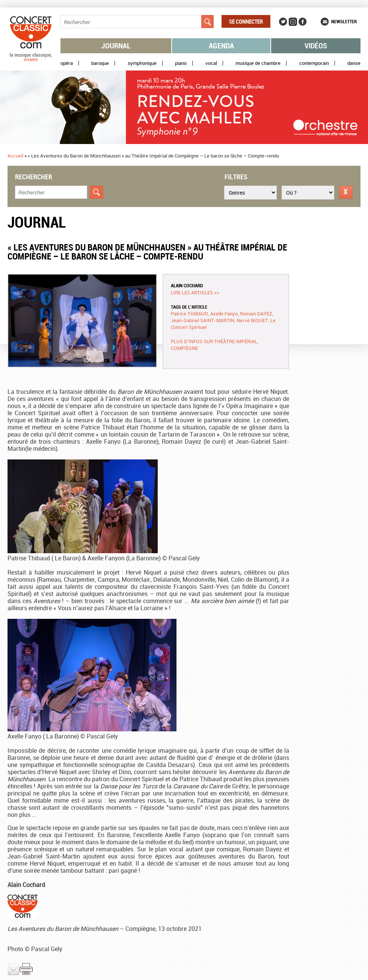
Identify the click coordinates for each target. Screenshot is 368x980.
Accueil (15, 156)
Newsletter (344, 21)
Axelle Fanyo (224, 314)
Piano (181, 63)
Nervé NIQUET (252, 320)
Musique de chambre (258, 63)
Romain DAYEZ (256, 314)
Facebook (303, 22)
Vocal (211, 63)
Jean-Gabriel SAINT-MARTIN (203, 320)
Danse (354, 63)
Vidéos (316, 46)
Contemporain (314, 63)
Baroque (100, 63)
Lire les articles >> (195, 293)
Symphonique (142, 63)
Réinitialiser (346, 192)
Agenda (221, 46)
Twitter (283, 22)
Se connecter (246, 21)
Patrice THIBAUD (189, 314)
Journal (116, 46)
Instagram (293, 22)
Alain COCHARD (187, 285)
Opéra (67, 63)
